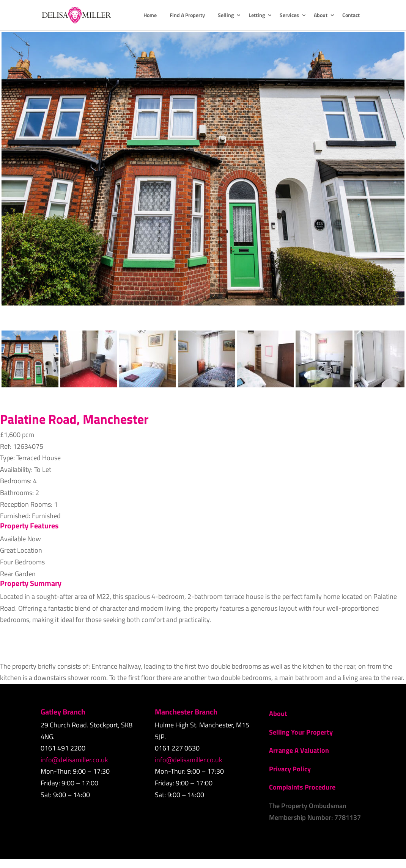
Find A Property (187, 16)
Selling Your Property (301, 732)
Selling (226, 16)
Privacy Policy (290, 769)
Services (289, 16)
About (321, 16)
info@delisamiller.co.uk (74, 760)
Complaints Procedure (302, 787)
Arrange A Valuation (299, 750)
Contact (351, 16)
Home (150, 16)
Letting (257, 16)
